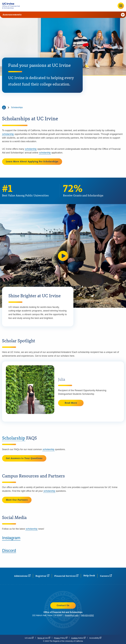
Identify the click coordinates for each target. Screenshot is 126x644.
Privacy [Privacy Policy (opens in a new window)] (61, 638)
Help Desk (89, 576)
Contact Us (63, 605)
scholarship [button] (8, 134)
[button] (63, 256)
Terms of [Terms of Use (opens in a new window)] (44, 638)
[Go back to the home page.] (12, 6)
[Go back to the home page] (4, 107)
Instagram (11, 538)
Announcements (64, 15)
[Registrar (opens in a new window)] (42, 576)
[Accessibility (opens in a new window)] (95, 638)
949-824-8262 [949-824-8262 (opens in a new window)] (88, 615)
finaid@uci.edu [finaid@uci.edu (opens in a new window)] (72, 615)
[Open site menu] (121, 6)
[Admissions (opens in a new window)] (22, 576)
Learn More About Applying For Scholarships (32, 162)
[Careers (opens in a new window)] (106, 576)
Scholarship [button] (14, 438)
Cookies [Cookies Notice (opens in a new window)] (78, 638)
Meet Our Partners (17, 500)
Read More (71, 403)
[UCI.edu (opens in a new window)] (29, 638)
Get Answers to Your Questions (24, 458)
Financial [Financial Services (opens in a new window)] (66, 576)
